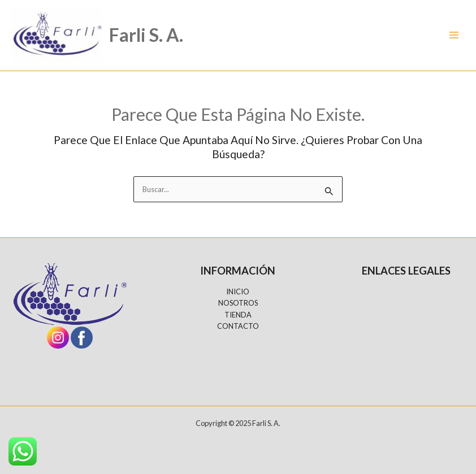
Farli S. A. (146, 35)
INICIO (238, 292)
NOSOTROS (238, 303)
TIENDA (238, 315)
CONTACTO (238, 326)
